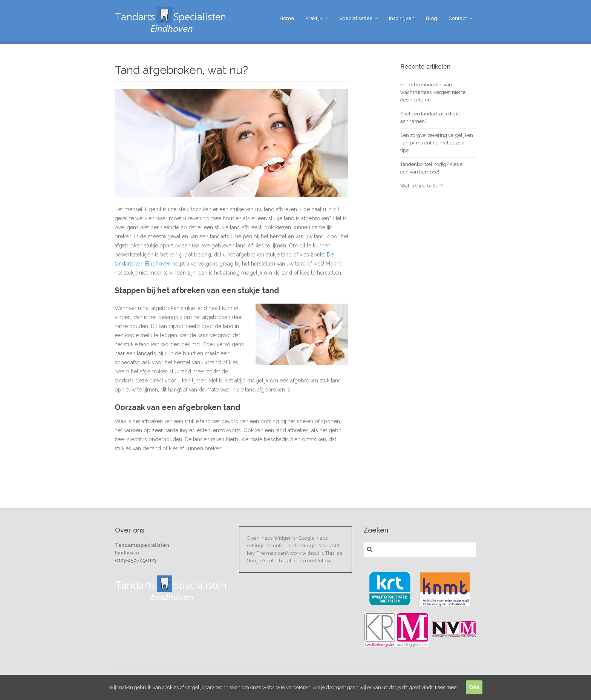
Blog (432, 18)
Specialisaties (356, 18)
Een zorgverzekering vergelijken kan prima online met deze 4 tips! (437, 143)
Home (287, 18)
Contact (458, 18)
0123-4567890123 (136, 560)
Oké (474, 687)
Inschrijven (402, 18)
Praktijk (314, 18)
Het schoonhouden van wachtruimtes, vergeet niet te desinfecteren (433, 92)
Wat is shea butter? (421, 186)
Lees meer (447, 687)
